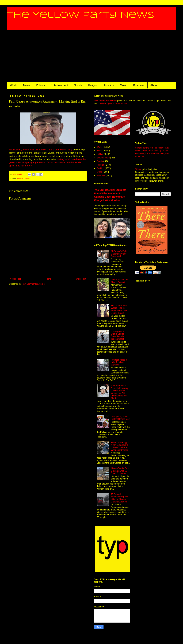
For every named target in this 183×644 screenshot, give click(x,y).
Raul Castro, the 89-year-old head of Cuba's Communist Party (41, 150)
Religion (93, 85)
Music (124, 85)
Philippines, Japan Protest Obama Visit (120, 418)
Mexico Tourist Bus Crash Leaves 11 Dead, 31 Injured (120, 471)
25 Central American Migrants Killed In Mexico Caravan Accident (120, 498)
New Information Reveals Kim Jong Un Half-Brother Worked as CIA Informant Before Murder (119, 392)
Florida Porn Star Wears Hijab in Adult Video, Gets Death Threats (119, 309)
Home (48, 279)
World (14, 85)
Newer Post (15, 279)
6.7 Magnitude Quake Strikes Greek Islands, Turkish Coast (118, 335)
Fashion (109, 85)
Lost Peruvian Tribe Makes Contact (120, 281)
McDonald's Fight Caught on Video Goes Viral (119, 254)
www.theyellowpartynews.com (114, 104)
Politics (41, 85)
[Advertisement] (91, 56)
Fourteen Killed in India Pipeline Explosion (119, 362)
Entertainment (59, 85)
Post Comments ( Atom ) (33, 284)
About (154, 85)
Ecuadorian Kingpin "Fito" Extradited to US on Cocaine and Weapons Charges (120, 446)
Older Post (81, 279)
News (27, 85)
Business (139, 85)
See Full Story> (24, 166)
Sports (78, 85)
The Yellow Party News (81, 15)
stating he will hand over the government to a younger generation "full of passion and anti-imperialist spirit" (47, 162)
